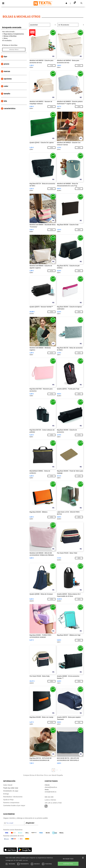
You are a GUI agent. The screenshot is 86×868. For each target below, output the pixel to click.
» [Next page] (61, 770)
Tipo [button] (5, 57)
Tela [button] (5, 101)
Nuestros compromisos (11, 803)
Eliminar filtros (14, 50)
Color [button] (6, 86)
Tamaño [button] (7, 94)
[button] (66, 3)
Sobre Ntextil (8, 785)
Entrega (6, 794)
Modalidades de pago (11, 791)
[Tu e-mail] (14, 823)
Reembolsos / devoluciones (13, 797)
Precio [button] (6, 64)
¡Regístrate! (30, 823)
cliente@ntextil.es (51, 787)
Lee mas (25, 860)
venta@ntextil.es (51, 792)
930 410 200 (49, 797)
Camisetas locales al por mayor (14, 805)
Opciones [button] (8, 79)
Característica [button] (10, 108)
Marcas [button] (7, 71)
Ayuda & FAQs (8, 800)
